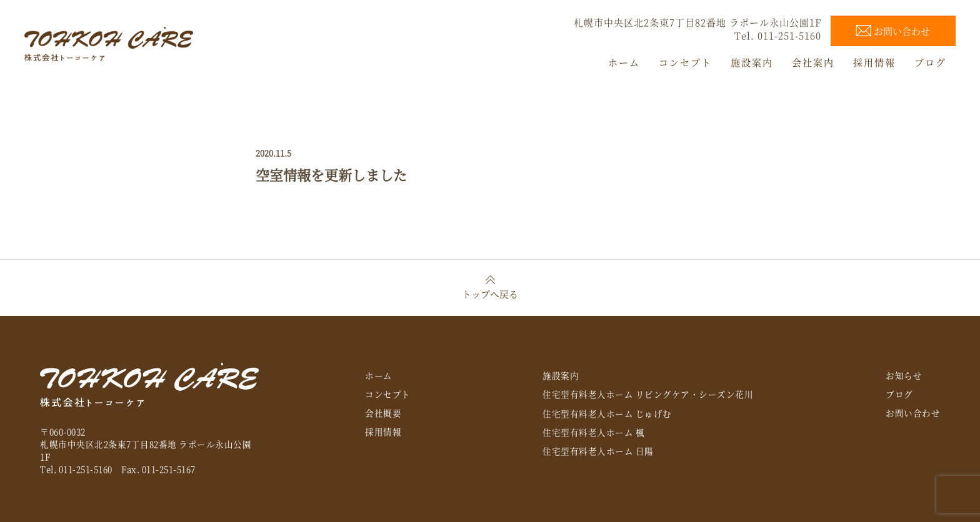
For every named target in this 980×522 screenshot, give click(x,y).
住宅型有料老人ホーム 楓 (593, 432)
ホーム (379, 375)
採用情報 (383, 431)
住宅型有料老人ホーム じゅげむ (607, 413)
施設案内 (561, 375)
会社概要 (383, 413)
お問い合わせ (913, 413)
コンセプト (388, 394)
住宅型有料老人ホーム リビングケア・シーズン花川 (648, 394)
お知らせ (904, 375)
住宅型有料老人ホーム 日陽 (598, 451)
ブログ (899, 394)
